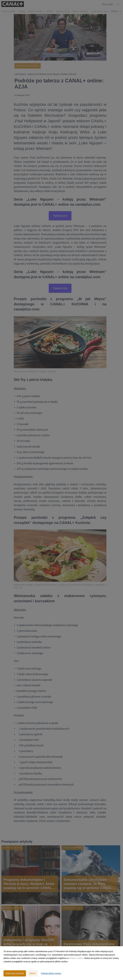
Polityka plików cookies (51, 973)
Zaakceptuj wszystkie (15, 973)
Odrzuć (33, 973)
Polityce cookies (76, 958)
